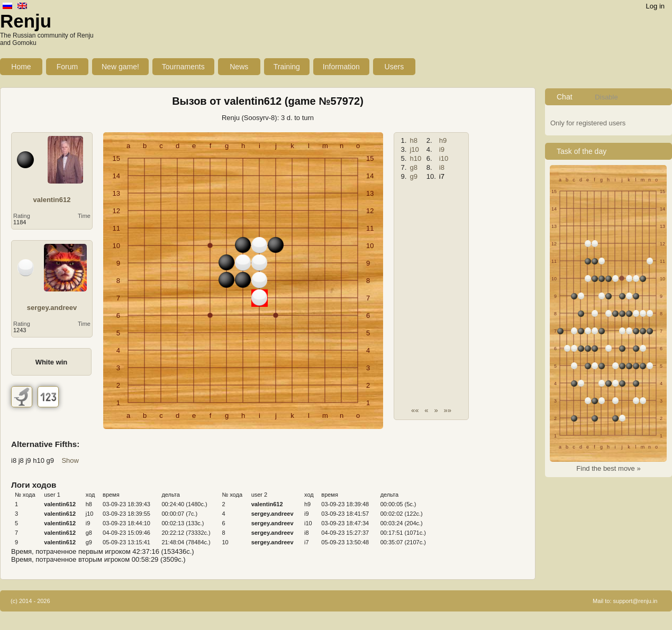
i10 (444, 158)
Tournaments (183, 67)
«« (415, 410)
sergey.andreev (52, 308)
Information (341, 67)
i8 (442, 167)
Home (21, 67)
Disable (606, 97)
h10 (415, 158)
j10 (414, 149)
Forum (67, 67)
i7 (442, 176)
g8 (413, 167)
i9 (442, 149)
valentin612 (52, 200)
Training (287, 67)
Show (70, 460)
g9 (413, 176)
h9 (443, 140)
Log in (655, 6)
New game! (120, 67)
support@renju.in (635, 601)
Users (394, 67)
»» (448, 410)
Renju (26, 21)
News (239, 67)
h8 (413, 140)
